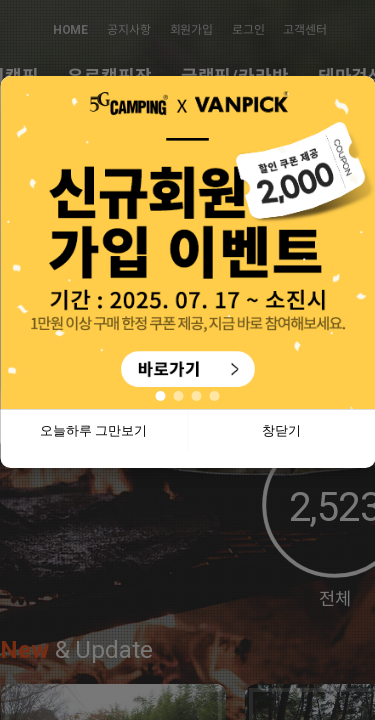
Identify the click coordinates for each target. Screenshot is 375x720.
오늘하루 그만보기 (94, 430)
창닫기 (281, 430)
